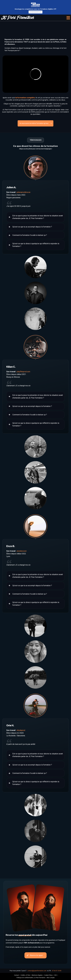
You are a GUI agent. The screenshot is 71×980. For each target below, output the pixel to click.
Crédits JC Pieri (25, 975)
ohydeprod (21, 730)
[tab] (35, 167)
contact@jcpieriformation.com (37, 971)
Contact (17, 975)
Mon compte (51, 978)
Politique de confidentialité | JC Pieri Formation (31, 978)
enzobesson (22, 551)
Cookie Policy (48, 975)
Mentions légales (37, 975)
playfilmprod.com (23, 372)
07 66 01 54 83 (57, 971)
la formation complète (25, 98)
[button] (68, 18)
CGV (55, 975)
